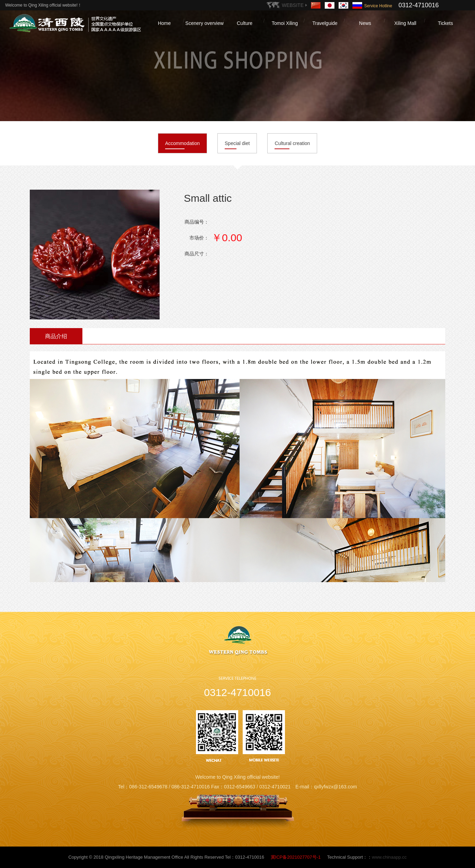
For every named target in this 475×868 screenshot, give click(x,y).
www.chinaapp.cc (389, 857)
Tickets (446, 23)
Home (164, 23)
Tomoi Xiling (285, 23)
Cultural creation (292, 143)
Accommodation (182, 143)
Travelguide (325, 23)
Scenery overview (204, 23)
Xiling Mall (405, 23)
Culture (245, 23)
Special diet (237, 143)
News (365, 23)
